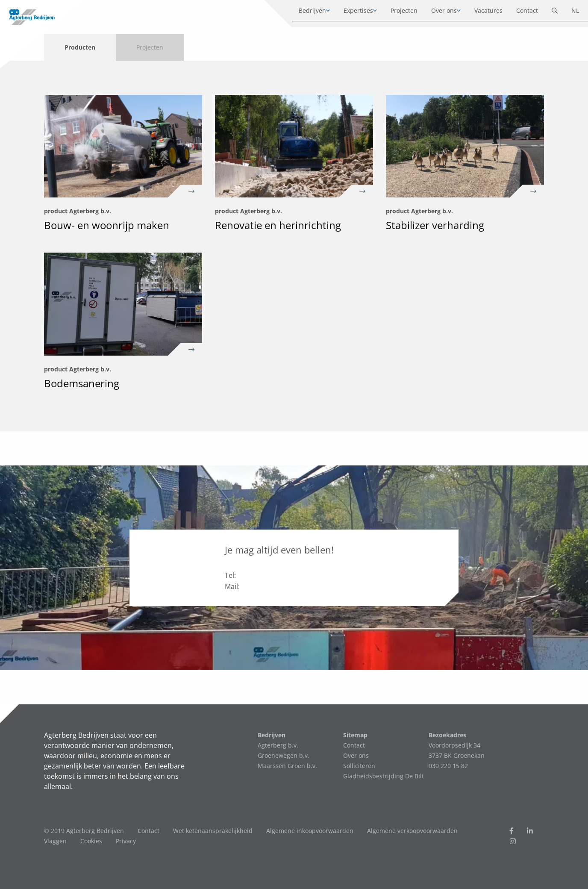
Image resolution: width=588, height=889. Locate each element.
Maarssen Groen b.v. (287, 766)
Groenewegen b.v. (284, 755)
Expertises (350, 13)
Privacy (126, 841)
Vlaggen (55, 841)
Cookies (91, 841)
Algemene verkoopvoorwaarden (412, 831)
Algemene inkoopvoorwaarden (310, 831)
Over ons (436, 13)
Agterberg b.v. (278, 745)
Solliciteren (359, 766)
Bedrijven (304, 13)
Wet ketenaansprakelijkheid (213, 831)
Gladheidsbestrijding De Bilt (384, 776)
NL (567, 13)
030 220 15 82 (448, 766)
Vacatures (480, 13)
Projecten (396, 13)
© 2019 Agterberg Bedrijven (84, 831)
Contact (519, 13)
